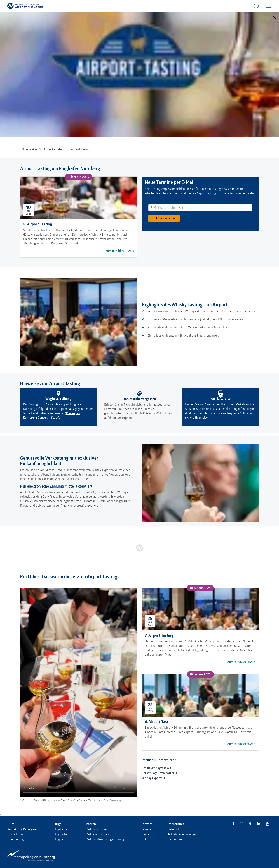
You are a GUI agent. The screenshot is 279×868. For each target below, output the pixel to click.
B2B (143, 839)
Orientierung (15, 839)
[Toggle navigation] (268, 6)
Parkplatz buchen (97, 829)
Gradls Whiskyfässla (155, 768)
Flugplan (59, 839)
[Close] (274, 17)
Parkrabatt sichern (98, 834)
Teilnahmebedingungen (182, 834)
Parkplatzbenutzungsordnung (105, 839)
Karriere (146, 829)
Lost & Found (16, 834)
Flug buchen (61, 834)
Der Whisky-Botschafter (158, 773)
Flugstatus (60, 829)
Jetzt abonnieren (164, 218)
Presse (145, 834)
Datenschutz (176, 829)
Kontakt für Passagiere (22, 829)
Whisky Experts (152, 778)
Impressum (175, 839)
